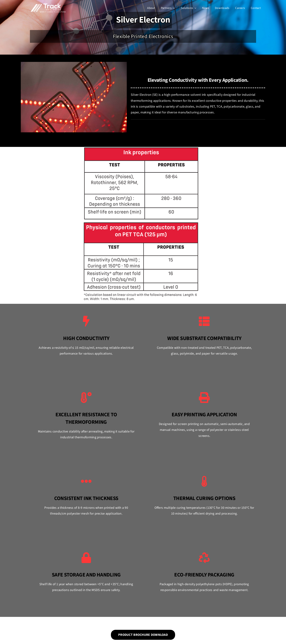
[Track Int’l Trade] (48, 4)
